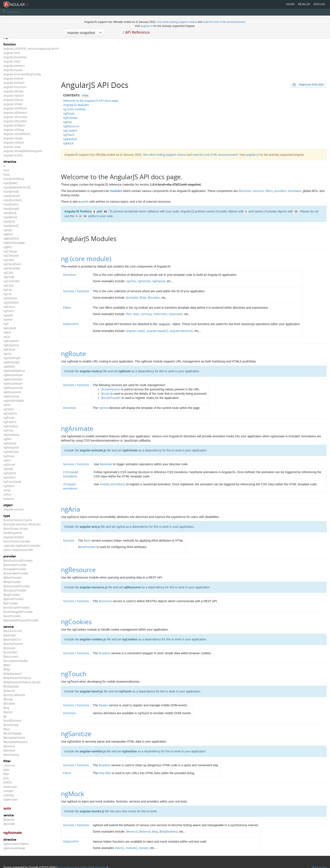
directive (10, 162)
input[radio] (11, 204)
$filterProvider (13, 578)
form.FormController (17, 541)
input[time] (10, 217)
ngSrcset (9, 465)
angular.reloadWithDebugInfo (23, 151)
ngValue (9, 486)
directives (245, 191)
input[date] (10, 183)
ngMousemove (13, 388)
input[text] (10, 213)
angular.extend (13, 79)
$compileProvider (15, 569)
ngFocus (9, 307)
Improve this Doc (308, 84)
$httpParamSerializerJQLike (22, 682)
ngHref (8, 320)
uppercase (10, 800)
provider (10, 556)
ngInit (7, 332)
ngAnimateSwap (14, 848)
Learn (290, 4)
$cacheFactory (13, 644)
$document (11, 657)
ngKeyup (9, 349)
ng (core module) (74, 109)
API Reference (137, 32)
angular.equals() (157, 331)
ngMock (68, 143)
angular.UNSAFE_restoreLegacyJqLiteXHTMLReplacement (43, 49)
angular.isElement (15, 113)
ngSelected (11, 452)
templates (295, 191)
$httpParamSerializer (17, 678)
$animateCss (12, 640)
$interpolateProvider (17, 586)
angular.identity (13, 91)
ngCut (7, 294)
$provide (9, 824)
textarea (9, 499)
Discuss (319, 4)
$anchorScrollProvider (18, 561)
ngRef (7, 439)
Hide (85, 95)
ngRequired (11, 448)
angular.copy (12, 61)
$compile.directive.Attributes (22, 524)
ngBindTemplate (14, 243)
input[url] (9, 221)
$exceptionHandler (16, 661)
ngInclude (10, 328)
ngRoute (69, 113)
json (6, 778)
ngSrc (7, 460)
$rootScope (11, 725)
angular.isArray (13, 100)
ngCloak (9, 277)
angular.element (14, 66)
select (7, 494)
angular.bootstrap (15, 57)
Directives (69, 275)
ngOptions (10, 413)
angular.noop (12, 147)
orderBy (9, 795)
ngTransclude (12, 482)
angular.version (14, 509)
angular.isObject (14, 125)
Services (69, 541)
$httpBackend (13, 674)
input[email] (11, 192)
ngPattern (10, 422)
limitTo (8, 782)
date (6, 770)
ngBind (8, 234)
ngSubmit (10, 473)
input (7, 174)
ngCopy (9, 285)
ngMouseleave (13, 384)
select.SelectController (18, 550)
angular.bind (12, 53)
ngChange (10, 251)
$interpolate (11, 686)
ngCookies (70, 131)
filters (269, 191)
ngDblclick (10, 298)
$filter (7, 665)
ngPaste (9, 418)
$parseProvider (14, 599)
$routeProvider (111, 398)
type (7, 516)
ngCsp (8, 290)
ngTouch (69, 135)
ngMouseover (12, 392)
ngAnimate (13, 833)
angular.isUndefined (17, 134)
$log (6, 708)
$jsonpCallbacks (14, 695)
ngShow (9, 456)
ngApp (8, 230)
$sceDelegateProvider (18, 612)
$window (9, 750)
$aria (87, 541)
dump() (144, 848)
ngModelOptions (14, 371)
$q (5, 716)
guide (85, 202)
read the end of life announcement (224, 22)
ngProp (8, 430)
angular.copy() (135, 331)
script (7, 490)
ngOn (7, 405)
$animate (10, 635)
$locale (8, 699)
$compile (9, 648)
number (8, 791)
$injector (9, 820)
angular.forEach (14, 83)
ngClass (9, 260)
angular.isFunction (16, 117)
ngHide (8, 315)
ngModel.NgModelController (22, 546)
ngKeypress (11, 345)
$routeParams (111, 389)
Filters (67, 308)
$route (106, 394)
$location (9, 704)
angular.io (147, 26)
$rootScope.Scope (16, 529)
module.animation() (113, 484)
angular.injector (14, 96)
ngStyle (8, 469)
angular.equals (13, 70)
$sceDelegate (13, 733)
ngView (104, 408)
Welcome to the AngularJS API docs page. (91, 101)
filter (7, 761)
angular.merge (13, 138)
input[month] (12, 196)
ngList (7, 354)
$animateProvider (15, 565)
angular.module (14, 142)
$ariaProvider (87, 547)
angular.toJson (13, 155)
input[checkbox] (14, 179)
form (6, 170)
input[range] (11, 209)
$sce (7, 729)
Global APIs (71, 324)
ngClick (8, 273)
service (9, 627)
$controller (10, 652)
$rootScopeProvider (17, 608)
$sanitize (105, 765)
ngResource (71, 126)
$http (7, 669)
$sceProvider (12, 616)
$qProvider (11, 603)
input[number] (13, 200)
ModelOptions (13, 533)
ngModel (9, 366)
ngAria (67, 122)
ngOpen (9, 409)
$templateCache (14, 738)
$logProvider (12, 595)
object (8, 505)
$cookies (105, 653)
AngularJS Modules (76, 105)
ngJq (7, 337)
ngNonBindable (14, 401)
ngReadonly (11, 435)
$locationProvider (15, 590)
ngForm (9, 311)
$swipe (103, 705)
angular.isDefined (15, 108)
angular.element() (181, 331)
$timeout (9, 746)
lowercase (10, 787)
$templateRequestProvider (21, 620)
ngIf (6, 324)
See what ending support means (177, 22)
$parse (8, 712)
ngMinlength (12, 362)
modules (116, 191)
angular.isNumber (15, 121)
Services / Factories (76, 291)
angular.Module (14, 537)
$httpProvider (12, 582)
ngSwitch (9, 477)
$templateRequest (16, 742)
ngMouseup (11, 396)
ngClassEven (12, 264)
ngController (12, 281)
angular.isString (14, 130)
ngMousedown (13, 375)
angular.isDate (13, 104)
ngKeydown (11, 341)
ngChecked (11, 256)
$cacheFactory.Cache (18, 520)
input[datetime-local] (17, 187)
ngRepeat (10, 443)
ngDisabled (11, 302)
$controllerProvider (16, 573)
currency (9, 765)
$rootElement (12, 721)
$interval (9, 691)
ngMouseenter (13, 379)
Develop (304, 4)
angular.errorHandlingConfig (22, 74)
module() (131, 848)
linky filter (105, 773)
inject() (119, 848)
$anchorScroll (13, 631)
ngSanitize (70, 139)
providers (281, 191)
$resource (105, 601)
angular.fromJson (15, 87)
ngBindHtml (11, 238)
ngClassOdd (12, 268)
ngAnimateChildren (16, 844)
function (10, 44)
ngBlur (8, 247)
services (258, 191)
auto (7, 808)
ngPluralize (11, 426)
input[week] (11, 226)
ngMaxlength (12, 358)
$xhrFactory (11, 755)
